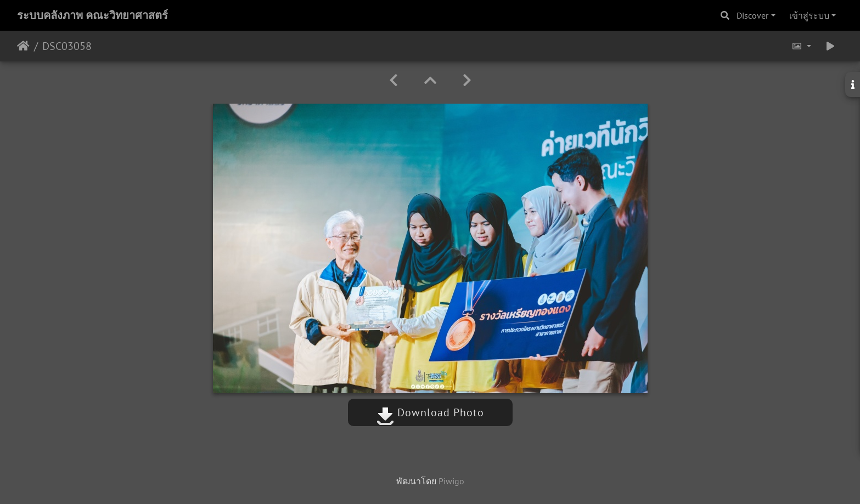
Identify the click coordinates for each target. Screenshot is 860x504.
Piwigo (451, 481)
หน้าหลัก (23, 46)
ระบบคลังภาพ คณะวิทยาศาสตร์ (92, 15)
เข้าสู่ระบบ (809, 15)
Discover (752, 15)
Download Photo (430, 412)
